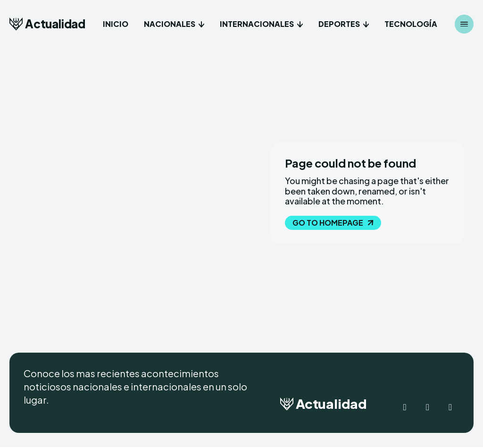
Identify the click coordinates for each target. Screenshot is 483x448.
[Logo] (47, 24)
